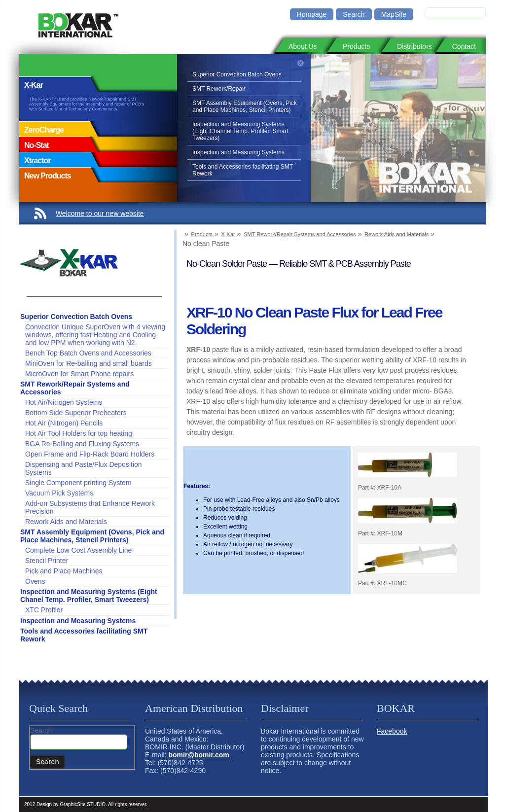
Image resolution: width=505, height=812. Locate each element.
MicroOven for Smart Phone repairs (79, 374)
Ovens (35, 581)
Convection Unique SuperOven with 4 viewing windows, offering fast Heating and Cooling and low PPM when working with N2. (95, 335)
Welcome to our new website (100, 213)
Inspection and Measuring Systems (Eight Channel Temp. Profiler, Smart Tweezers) (240, 131)
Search (354, 14)
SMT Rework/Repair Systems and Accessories (75, 388)
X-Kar (228, 234)
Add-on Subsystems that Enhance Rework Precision (90, 507)
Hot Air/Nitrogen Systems (64, 402)
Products (356, 46)
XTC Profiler (44, 610)
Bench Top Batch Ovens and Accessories (88, 353)
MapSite (394, 14)
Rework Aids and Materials (66, 522)
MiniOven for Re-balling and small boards (89, 363)
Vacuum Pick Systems (59, 493)
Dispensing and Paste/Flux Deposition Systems (84, 468)
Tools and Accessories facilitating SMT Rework (243, 170)
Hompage (312, 14)
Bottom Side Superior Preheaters (76, 413)
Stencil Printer (47, 561)
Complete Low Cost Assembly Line (78, 550)
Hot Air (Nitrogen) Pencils (64, 423)
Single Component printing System (78, 483)
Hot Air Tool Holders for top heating (79, 433)
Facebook (392, 731)
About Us (303, 46)
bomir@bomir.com (198, 755)
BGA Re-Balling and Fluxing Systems (82, 444)
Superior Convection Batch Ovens (237, 74)
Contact (464, 46)
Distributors (414, 46)
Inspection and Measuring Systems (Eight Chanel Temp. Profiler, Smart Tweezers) (89, 596)
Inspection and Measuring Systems (238, 152)
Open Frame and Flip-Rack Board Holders (90, 454)
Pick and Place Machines (64, 571)
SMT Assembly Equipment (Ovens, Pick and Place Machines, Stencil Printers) (245, 106)
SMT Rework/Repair (219, 89)
